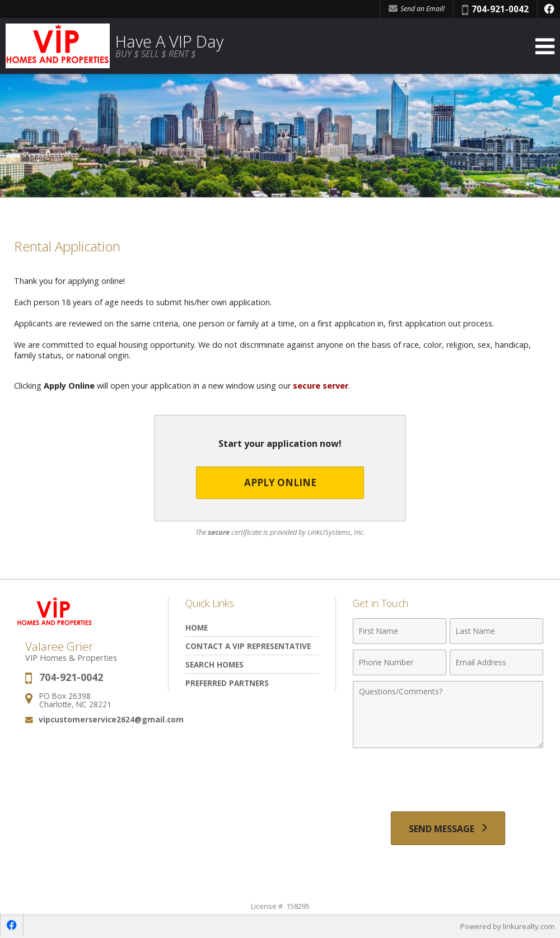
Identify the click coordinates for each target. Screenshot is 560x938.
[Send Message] (448, 829)
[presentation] (448, 782)
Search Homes (214, 665)
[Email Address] (496, 663)
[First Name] (400, 632)
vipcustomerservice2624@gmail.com (111, 720)
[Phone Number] (400, 663)
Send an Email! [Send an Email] (417, 9)
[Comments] (448, 715)
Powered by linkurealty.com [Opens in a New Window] (507, 927)
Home (197, 628)
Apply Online (280, 483)
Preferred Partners (227, 683)
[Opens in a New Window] (549, 9)
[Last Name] (496, 632)
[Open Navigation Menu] (545, 46)
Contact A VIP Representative (248, 647)
